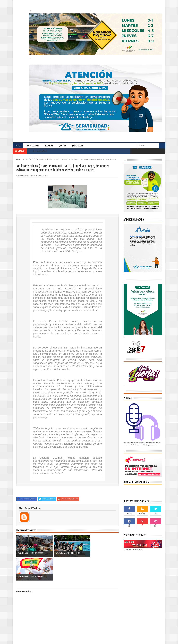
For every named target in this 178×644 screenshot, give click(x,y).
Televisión (49, 146)
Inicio (18, 146)
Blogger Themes (70, 640)
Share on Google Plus (68, 499)
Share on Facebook (26, 499)
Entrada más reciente (24, 627)
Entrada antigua (113, 627)
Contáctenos (156, 640)
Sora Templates (32, 640)
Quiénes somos (77, 146)
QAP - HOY (62, 146)
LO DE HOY (44, 175)
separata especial (33, 146)
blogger (60, 640)
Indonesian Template (44, 640)
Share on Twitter (46, 499)
